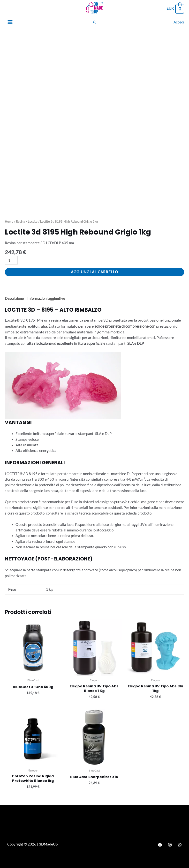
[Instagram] (170, 845)
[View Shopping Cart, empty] (175, 9)
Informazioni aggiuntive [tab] (46, 298)
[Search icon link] (95, 22)
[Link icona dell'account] (179, 22)
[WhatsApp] (180, 845)
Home (9, 221)
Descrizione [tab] (14, 298)
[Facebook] (160, 845)
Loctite (33, 221)
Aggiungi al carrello (94, 272)
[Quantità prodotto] (11, 260)
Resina (21, 221)
